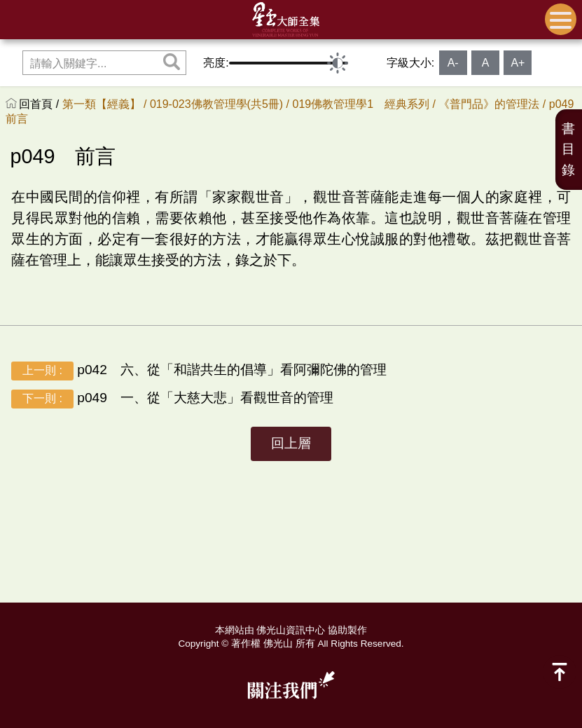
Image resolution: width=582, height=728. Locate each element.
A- (453, 63)
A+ (518, 63)
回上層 (291, 443)
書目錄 (568, 150)
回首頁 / (40, 104)
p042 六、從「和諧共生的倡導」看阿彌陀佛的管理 (199, 371)
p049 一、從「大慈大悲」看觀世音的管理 (172, 399)
